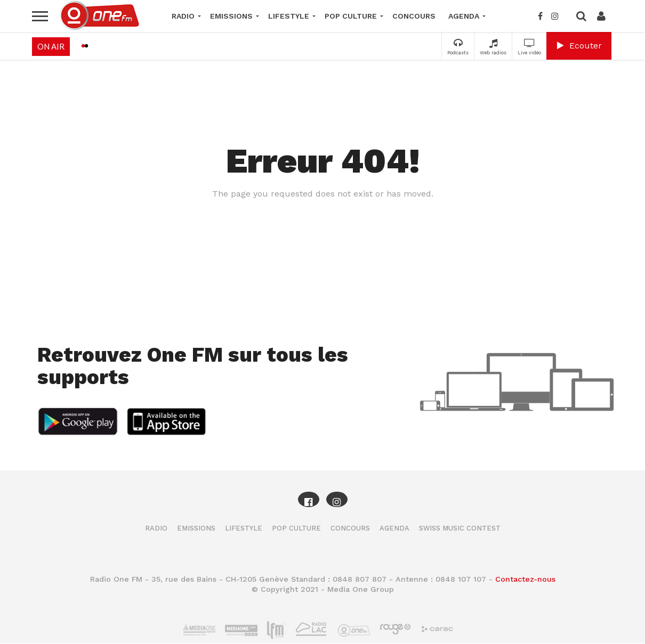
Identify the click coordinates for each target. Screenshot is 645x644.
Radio (183, 16)
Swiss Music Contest (460, 528)
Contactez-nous (525, 579)
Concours (414, 16)
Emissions (231, 16)
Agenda (464, 16)
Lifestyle (289, 16)
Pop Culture (351, 16)
